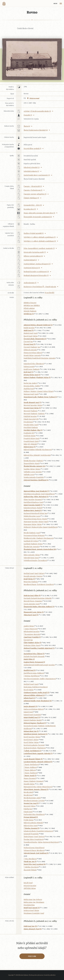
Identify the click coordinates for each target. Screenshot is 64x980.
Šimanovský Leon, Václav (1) (34, 612)
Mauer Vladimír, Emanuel (33, 781)
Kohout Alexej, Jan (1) (31, 731)
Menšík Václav (29, 784)
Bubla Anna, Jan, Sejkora (33, 899)
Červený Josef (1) (30, 344)
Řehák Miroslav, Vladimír (33, 461)
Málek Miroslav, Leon (32, 516)
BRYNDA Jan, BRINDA (32, 305)
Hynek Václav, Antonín (32, 355)
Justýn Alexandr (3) (30, 706)
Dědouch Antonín (30, 350)
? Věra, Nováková (30, 859)
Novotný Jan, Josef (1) (31, 803)
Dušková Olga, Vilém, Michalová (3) (36, 497)
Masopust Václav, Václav (33, 524)
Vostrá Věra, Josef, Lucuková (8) (35, 864)
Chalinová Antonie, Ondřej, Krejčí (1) (36, 693)
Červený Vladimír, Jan (32, 347)
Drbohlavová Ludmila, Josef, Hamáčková (39, 494)
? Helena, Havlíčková (32, 676)
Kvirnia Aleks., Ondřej (32, 386)
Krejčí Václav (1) (29, 579)
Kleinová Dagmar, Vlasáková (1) (35, 723)
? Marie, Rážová (30, 770)
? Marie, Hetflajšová (31, 765)
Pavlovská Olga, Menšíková (34, 814)
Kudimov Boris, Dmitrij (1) (33, 511)
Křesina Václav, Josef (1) (32, 375)
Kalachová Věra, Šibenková (34, 364)
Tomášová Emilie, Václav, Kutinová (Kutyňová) (41, 842)
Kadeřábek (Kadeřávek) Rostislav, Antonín (39, 358)
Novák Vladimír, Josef (32, 533)
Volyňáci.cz (4, 4)
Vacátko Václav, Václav (32, 469)
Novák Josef (28, 795)
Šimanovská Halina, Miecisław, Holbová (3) (39, 607)
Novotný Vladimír (31, 411)
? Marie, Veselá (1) (30, 776)
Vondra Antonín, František (34, 477)
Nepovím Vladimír (31, 582)
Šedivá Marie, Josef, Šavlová (34, 837)
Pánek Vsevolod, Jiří (31, 419)
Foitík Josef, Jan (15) (30, 926)
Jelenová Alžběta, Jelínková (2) (34, 695)
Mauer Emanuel (30, 778)
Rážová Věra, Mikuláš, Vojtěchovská (37, 455)
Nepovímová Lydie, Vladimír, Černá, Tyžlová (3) (40, 397)
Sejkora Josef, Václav (31, 910)
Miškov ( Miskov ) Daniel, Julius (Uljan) (38, 391)
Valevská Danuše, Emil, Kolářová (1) (36, 853)
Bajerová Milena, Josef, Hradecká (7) (36, 491)
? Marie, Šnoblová (30, 773)
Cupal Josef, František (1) (32, 637)
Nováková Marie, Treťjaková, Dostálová (39, 584)
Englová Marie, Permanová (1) (34, 662)
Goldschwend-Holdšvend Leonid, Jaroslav (39, 665)
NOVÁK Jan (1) (29, 314)
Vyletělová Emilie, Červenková (35, 560)
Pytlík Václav (29, 820)
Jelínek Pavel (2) (29, 698)
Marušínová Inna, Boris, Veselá (35, 519)
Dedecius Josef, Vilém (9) (32, 596)
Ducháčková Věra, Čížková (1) (34, 654)
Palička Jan (28, 809)
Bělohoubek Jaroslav (32, 632)
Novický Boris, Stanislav (33, 601)
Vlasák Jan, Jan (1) (30, 862)
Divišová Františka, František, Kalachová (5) (39, 648)
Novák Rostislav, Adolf (32, 798)
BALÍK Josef (28, 883)
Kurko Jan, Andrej (30, 383)
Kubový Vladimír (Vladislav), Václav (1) (37, 378)
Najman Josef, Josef (31, 394)
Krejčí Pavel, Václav (31, 740)
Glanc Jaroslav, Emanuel (33, 500)
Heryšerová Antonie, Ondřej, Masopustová (40, 679)
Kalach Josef (28, 712)
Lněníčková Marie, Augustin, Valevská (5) (38, 754)
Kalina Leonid (29, 367)
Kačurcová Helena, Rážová (34, 709)
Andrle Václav (29, 626)
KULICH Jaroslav (30, 886)
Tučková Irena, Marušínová (34, 848)
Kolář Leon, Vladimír (32, 369)
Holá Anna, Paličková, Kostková (36, 687)
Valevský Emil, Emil (31, 558)
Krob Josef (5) (28, 372)
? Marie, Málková (30, 767)
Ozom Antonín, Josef (32, 604)
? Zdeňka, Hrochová (31, 867)
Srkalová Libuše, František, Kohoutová (38, 831)
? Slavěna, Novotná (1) (31, 828)
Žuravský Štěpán (30, 870)
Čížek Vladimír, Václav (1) (32, 643)
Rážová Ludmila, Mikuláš (33, 823)
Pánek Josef (28, 812)
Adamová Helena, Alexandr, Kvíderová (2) (38, 325)
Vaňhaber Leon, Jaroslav (33, 472)
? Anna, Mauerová (30, 629)
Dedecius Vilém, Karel (32, 645)
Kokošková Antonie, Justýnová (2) (35, 734)
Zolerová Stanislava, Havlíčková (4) (36, 480)
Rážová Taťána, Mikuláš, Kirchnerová (38, 450)
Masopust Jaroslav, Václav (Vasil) (36, 522)
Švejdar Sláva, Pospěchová (34, 839)
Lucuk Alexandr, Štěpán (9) (33, 759)
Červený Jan (28, 342)
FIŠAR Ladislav (29, 308)
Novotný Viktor (30, 806)
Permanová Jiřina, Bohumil (34, 535)
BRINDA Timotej (30, 303)
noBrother (53, 975)
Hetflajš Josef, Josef (31, 684)
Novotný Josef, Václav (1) (32, 408)
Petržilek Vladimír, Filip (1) (33, 430)
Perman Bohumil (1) (31, 817)
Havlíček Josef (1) (30, 670)
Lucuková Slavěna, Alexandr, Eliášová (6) (38, 762)
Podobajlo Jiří (29, 433)
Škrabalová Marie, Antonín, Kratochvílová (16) (40, 549)
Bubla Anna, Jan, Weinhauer (34, 902)
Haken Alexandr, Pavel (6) (33, 929)
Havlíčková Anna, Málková (34, 673)
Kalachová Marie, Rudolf (33, 508)
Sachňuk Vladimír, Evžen (33, 544)
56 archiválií (50, 293)
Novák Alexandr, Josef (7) (32, 402)
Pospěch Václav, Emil (32, 438)
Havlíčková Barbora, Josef (33, 502)
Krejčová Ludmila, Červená (34, 745)
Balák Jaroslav (29, 328)
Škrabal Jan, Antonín (31, 547)
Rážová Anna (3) (29, 447)
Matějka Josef (29, 389)
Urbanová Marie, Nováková (34, 850)
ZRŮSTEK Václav (30, 888)
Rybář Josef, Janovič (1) (32, 908)
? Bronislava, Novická (32, 634)
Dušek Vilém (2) (29, 659)
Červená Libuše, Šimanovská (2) (35, 339)
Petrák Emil (28, 422)
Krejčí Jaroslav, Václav (32, 737)
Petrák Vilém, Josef (31, 425)
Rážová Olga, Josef (31, 826)
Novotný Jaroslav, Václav (33, 405)
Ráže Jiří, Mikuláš (30, 444)
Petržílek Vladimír (31, 427)
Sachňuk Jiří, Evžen (31, 541)
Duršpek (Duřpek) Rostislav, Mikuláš (38, 598)
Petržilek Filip (29, 905)
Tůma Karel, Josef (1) (31, 615)
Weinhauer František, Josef (34, 913)
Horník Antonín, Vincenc (33, 576)
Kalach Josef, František (32, 715)
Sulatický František (31, 834)
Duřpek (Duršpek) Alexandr (34, 656)
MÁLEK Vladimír (30, 311)
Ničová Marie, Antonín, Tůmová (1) (36, 789)
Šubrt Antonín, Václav (32, 555)
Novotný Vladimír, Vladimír (34, 414)
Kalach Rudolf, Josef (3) (32, 717)
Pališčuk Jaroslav (30, 416)
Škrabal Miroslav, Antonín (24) (34, 466)
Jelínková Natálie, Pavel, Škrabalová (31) (38, 701)
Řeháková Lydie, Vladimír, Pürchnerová (39, 538)
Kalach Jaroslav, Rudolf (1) (33, 505)
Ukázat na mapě (34, 98)
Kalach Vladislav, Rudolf (33, 720)
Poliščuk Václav (30, 436)
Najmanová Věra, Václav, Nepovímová (38, 787)
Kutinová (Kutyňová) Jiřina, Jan (35, 513)
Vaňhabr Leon (29, 475)
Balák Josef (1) (29, 330)
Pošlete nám (32, 956)
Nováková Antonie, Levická (34, 801)
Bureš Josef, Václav (31, 336)
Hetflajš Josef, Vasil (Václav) (34, 573)
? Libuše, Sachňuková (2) (32, 751)
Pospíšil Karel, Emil (31, 441)
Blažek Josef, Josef (31, 333)
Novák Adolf (28, 792)
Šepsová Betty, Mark (31, 463)
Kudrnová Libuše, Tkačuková (35, 748)
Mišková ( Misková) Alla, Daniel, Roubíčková (40, 527)
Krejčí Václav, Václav (31, 742)
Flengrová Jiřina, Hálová (33, 353)
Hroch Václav (29, 690)
